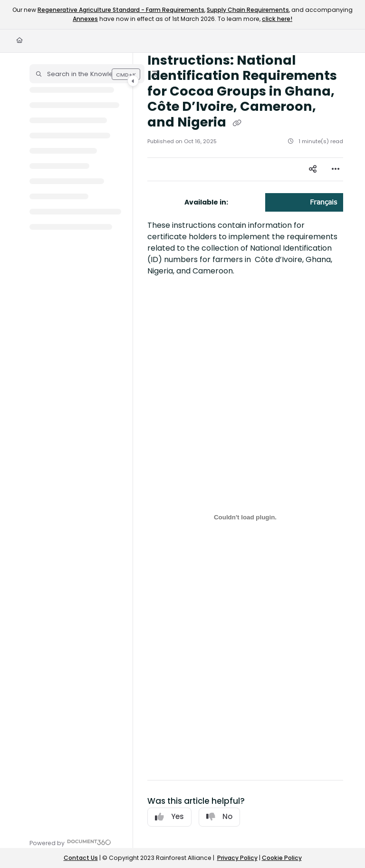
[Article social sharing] (313, 169)
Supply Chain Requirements (248, 10)
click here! (277, 19)
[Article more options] (336, 169)
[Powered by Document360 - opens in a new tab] (70, 842)
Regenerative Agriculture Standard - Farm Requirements (121, 10)
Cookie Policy (282, 858)
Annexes (85, 19)
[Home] (19, 41)
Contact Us (81, 858)
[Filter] (155, 74)
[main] (245, 450)
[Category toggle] (133, 81)
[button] (87, 74)
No (219, 816)
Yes (169, 816)
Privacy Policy (237, 858)
